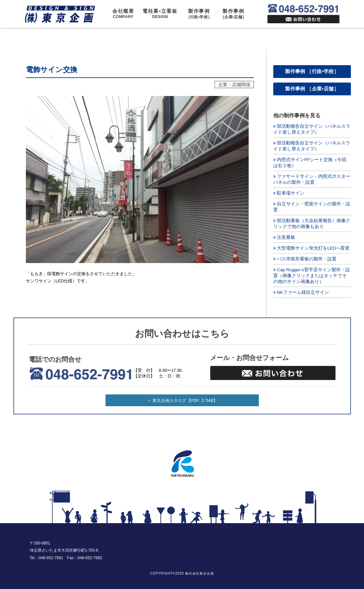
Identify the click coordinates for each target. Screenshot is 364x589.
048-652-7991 (51, 558)
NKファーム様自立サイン (303, 292)
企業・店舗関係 (234, 85)
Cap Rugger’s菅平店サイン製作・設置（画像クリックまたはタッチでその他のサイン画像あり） (312, 276)
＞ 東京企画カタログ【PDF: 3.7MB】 (182, 400)
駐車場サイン (291, 193)
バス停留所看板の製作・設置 (307, 259)
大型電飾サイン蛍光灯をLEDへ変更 (313, 248)
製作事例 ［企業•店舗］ (312, 89)
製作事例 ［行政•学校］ (312, 71)
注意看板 (286, 237)
